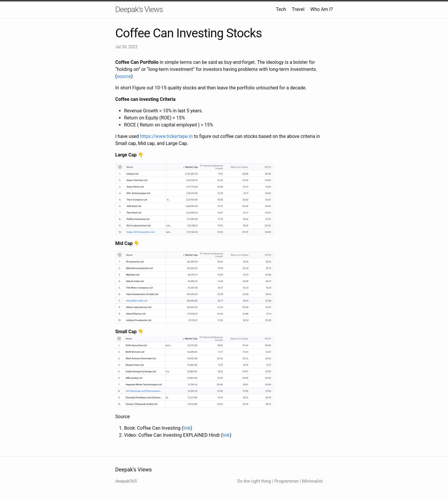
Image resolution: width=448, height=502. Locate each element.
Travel (298, 9)
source (124, 76)
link (187, 428)
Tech (281, 9)
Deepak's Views (139, 9)
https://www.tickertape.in (166, 136)
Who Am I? (322, 9)
